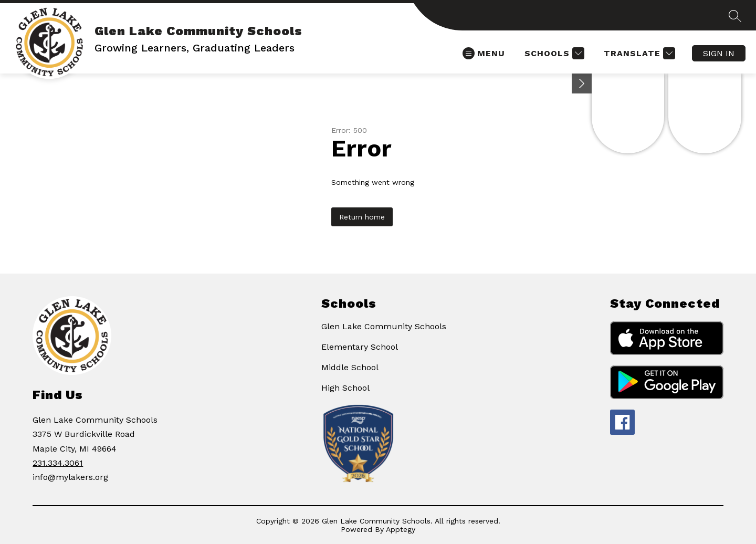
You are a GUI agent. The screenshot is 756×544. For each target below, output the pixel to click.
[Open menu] (484, 53)
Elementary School (360, 347)
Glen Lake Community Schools (384, 326)
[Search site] (735, 16)
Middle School (350, 367)
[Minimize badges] (582, 83)
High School (345, 388)
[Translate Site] (638, 53)
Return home (362, 217)
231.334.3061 (58, 463)
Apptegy (401, 529)
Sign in (719, 53)
